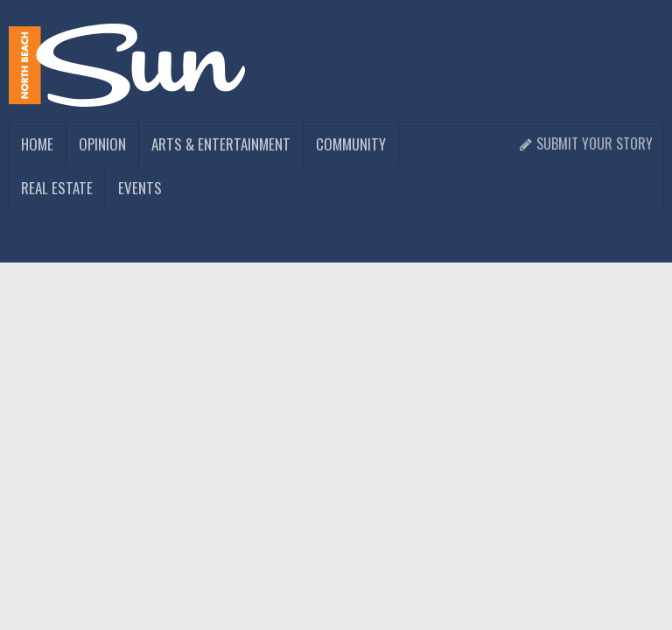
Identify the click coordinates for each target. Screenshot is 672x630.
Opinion (102, 144)
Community (351, 144)
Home (37, 144)
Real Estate (57, 188)
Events (140, 188)
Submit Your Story (586, 143)
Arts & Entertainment (221, 144)
